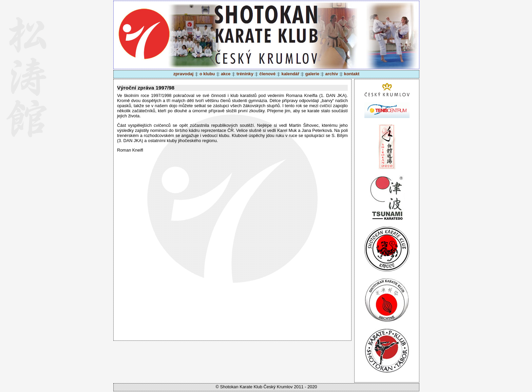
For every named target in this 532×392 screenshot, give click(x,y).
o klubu (207, 74)
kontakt (352, 74)
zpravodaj (184, 74)
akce (226, 74)
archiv (332, 74)
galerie (312, 74)
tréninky (245, 74)
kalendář (291, 74)
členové (267, 74)
